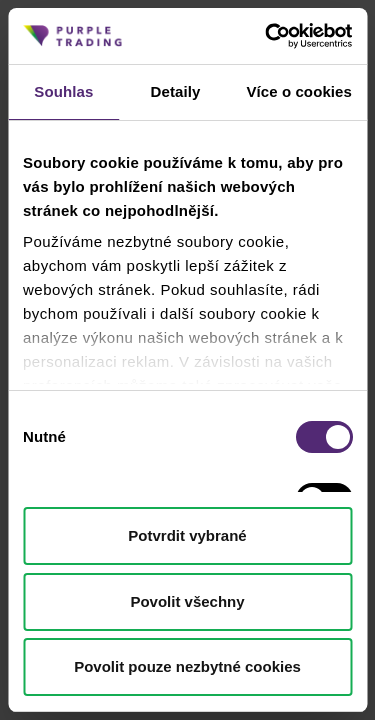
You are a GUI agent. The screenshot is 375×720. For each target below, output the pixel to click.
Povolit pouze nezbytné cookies (187, 666)
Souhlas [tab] (63, 91)
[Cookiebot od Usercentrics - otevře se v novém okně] (267, 36)
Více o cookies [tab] (299, 91)
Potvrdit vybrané (187, 535)
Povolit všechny (187, 601)
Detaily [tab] (176, 91)
